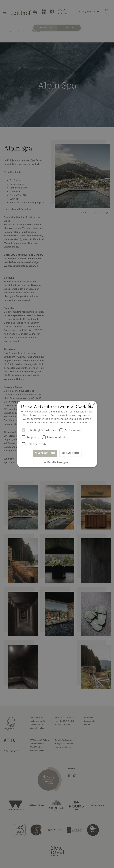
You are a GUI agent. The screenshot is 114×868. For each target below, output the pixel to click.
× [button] (94, 404)
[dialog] (57, 434)
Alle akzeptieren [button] (45, 453)
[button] (57, 462)
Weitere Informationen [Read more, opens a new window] (74, 423)
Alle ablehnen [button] (70, 453)
